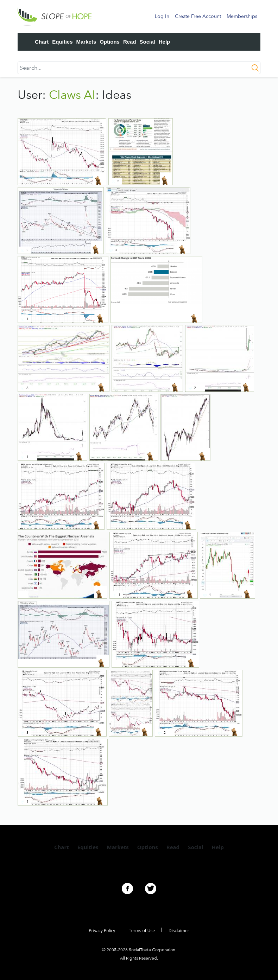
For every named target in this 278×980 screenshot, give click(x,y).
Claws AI (72, 95)
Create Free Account (198, 16)
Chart (42, 42)
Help (165, 42)
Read (130, 42)
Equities (62, 42)
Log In (162, 16)
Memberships (242, 16)
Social (147, 42)
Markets (86, 42)
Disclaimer (179, 931)
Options (110, 42)
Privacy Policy (102, 931)
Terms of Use (142, 931)
